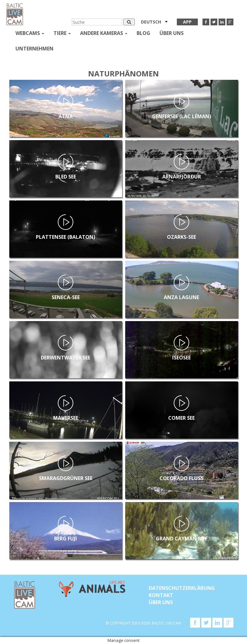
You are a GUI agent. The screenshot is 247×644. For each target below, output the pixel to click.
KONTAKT (161, 595)
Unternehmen (34, 49)
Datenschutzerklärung (182, 588)
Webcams (30, 33)
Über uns (172, 33)
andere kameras (104, 33)
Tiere (62, 33)
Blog (143, 33)
